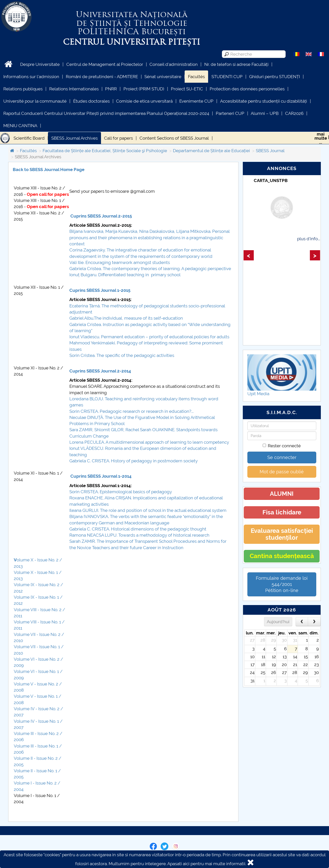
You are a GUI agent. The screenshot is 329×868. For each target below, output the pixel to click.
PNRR (111, 89)
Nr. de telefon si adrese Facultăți (236, 64)
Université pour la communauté (35, 101)
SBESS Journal (270, 151)
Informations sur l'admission (31, 77)
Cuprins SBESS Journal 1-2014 (101, 476)
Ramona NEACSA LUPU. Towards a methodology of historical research (139, 535)
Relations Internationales (74, 89)
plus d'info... (309, 239)
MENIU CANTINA (20, 126)
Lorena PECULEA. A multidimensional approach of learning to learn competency (150, 442)
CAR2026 (294, 113)
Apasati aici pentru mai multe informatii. (207, 864)
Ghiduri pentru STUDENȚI (275, 77)
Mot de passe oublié (282, 472)
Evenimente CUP (196, 101)
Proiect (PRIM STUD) (144, 89)
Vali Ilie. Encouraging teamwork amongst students (120, 262)
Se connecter (282, 457)
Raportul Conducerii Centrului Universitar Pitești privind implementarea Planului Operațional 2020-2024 (106, 113)
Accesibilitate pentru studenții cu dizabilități (264, 101)
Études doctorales (91, 101)
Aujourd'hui (278, 622)
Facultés (196, 77)
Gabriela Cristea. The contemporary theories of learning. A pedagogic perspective (150, 269)
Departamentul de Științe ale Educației (211, 151)
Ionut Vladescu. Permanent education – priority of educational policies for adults (149, 337)
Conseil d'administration (174, 64)
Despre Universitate (40, 64)
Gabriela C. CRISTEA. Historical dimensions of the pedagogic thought (138, 529)
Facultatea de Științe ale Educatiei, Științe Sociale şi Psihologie (105, 151)
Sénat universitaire (163, 77)
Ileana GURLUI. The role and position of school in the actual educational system (148, 510)
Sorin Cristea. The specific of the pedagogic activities (122, 355)
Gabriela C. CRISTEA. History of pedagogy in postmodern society (134, 461)
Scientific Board (29, 138)
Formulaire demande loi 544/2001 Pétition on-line (282, 584)
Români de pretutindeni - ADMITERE (102, 77)
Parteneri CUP (230, 113)
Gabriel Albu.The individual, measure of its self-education (126, 318)
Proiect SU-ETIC (187, 89)
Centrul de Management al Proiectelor (105, 64)
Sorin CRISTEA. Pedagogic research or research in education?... (132, 411)
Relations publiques (23, 89)
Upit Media (258, 394)
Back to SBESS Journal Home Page (49, 170)
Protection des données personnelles (247, 89)
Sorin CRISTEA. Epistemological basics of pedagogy (121, 492)
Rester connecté (282, 446)
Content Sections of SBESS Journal (174, 138)
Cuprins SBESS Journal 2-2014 (100, 371)
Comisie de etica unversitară (144, 101)
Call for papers (118, 138)
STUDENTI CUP (227, 77)
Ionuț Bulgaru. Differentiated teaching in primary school (125, 275)
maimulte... (321, 138)
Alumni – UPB (265, 113)
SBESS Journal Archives (74, 138)
